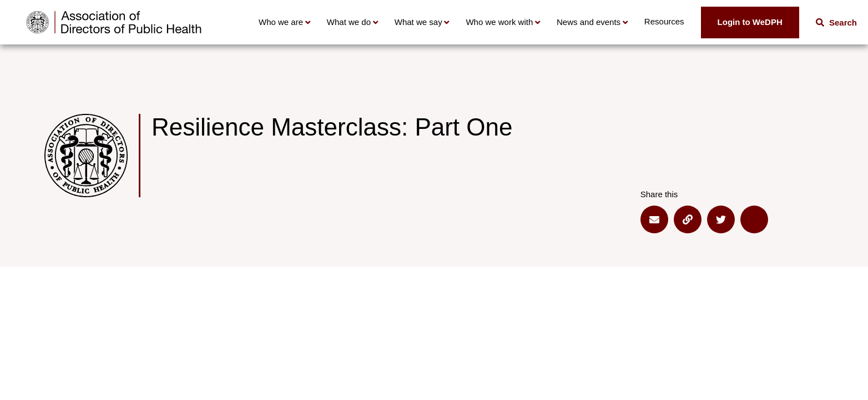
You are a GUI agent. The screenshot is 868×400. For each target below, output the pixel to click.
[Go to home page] (114, 22)
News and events (589, 22)
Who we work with (499, 22)
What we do (349, 22)
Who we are (281, 22)
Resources (664, 21)
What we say (418, 22)
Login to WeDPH (750, 22)
